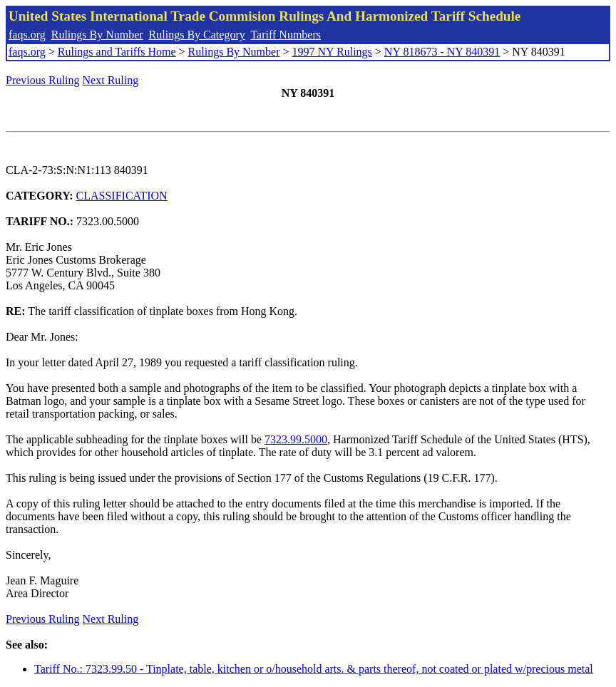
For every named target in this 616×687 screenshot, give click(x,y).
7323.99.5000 (296, 439)
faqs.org (27, 35)
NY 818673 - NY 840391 (442, 52)
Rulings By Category (197, 35)
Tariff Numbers (286, 35)
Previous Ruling (43, 80)
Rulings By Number (97, 35)
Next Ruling (111, 80)
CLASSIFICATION (122, 196)
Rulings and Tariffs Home (117, 52)
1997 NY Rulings (332, 52)
